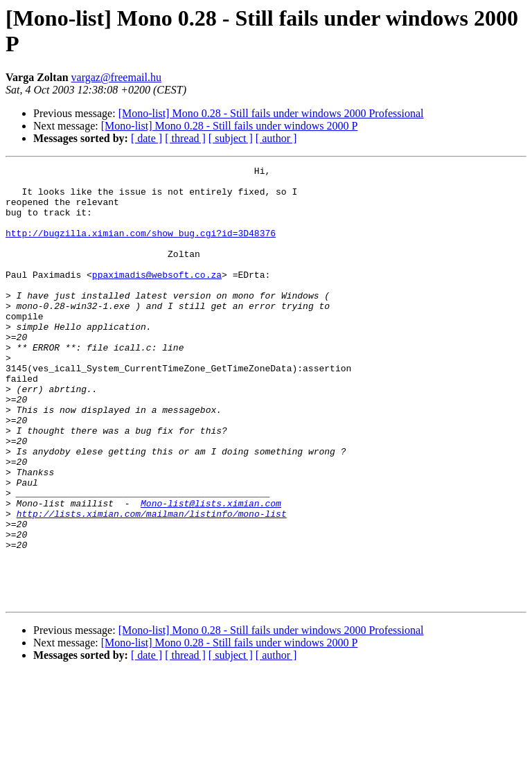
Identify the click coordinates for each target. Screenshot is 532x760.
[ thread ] (185, 138)
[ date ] (147, 138)
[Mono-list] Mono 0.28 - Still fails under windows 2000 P (230, 126)
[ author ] (276, 138)
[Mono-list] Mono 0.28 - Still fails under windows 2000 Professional (271, 113)
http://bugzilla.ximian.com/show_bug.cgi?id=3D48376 (141, 247)
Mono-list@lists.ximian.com (211, 572)
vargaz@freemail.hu (116, 77)
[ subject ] (231, 138)
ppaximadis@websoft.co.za (157, 297)
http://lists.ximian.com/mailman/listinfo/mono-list (152, 584)
